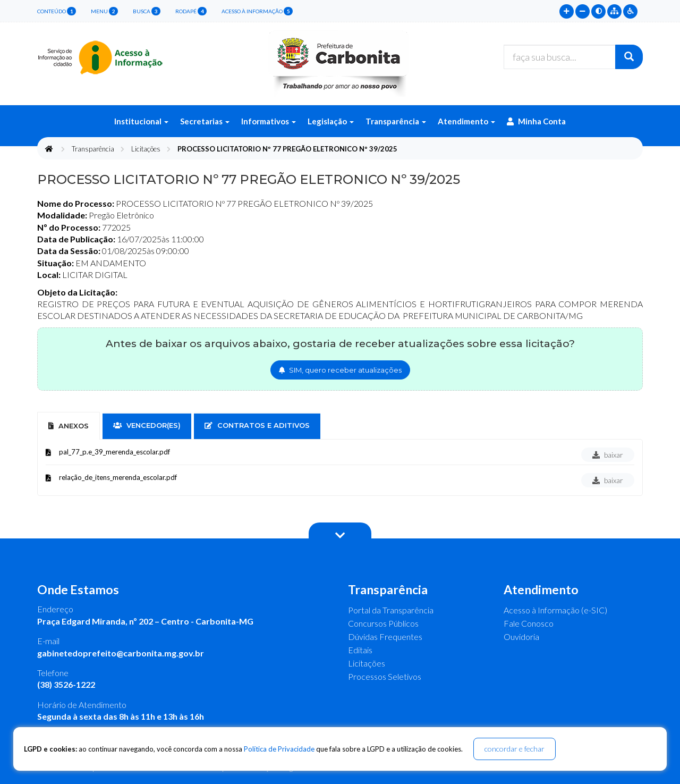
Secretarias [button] (205, 121)
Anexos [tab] (69, 426)
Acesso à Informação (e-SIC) (555, 610)
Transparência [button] (396, 121)
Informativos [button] (269, 121)
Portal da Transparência (391, 610)
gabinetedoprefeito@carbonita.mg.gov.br (121, 653)
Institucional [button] (141, 121)
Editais (360, 650)
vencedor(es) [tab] (147, 425)
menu (104, 11)
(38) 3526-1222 (66, 684)
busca (147, 11)
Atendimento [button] (466, 121)
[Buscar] (629, 57)
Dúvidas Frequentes (385, 637)
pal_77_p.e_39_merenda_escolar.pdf (114, 452)
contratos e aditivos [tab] (257, 425)
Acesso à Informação (257, 11)
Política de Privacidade (279, 749)
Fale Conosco (529, 623)
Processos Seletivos (385, 676)
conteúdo (57, 11)
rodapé (191, 11)
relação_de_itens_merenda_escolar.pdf (118, 477)
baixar (608, 455)
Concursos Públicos (383, 623)
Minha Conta (536, 121)
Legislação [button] (331, 121)
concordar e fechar (515, 749)
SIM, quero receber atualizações (340, 370)
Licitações (146, 149)
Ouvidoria (521, 637)
